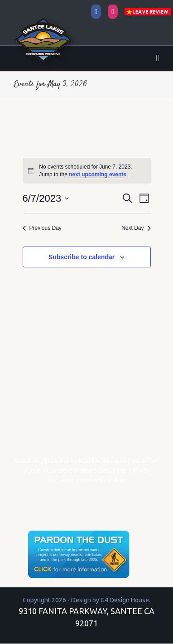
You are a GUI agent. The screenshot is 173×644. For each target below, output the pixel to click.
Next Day (136, 228)
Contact (57, 470)
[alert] (87, 171)
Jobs (34, 470)
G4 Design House (125, 600)
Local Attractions (103, 461)
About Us (27, 461)
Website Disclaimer (101, 470)
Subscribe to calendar (82, 257)
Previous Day (42, 228)
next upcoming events (98, 174)
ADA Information (104, 480)
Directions (59, 461)
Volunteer (145, 461)
